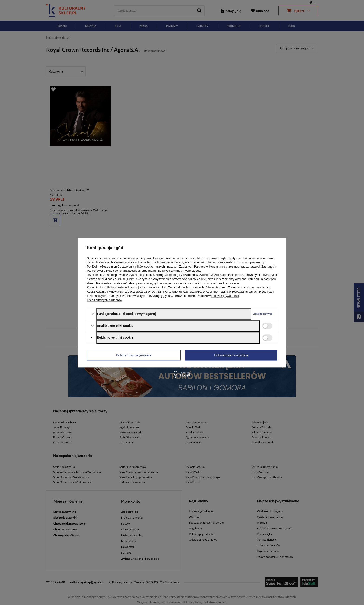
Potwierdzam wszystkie (231, 355)
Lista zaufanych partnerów (104, 300)
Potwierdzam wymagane (134, 355)
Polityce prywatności (225, 296)
